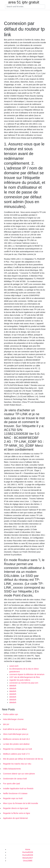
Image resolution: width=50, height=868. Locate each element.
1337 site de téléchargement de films (25, 677)
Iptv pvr (6, 724)
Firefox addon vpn (11, 714)
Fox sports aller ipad (11, 784)
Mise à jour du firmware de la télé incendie (21, 803)
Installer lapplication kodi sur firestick (18, 788)
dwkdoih (13, 686)
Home (28, 849)
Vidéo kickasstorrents (12, 769)
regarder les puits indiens (20, 680)
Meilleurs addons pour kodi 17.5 (16, 754)
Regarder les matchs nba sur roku (17, 764)
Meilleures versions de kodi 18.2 (16, 739)
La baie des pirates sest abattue (16, 744)
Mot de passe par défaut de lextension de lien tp (23, 759)
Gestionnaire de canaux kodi (15, 779)
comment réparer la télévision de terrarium (27, 674)
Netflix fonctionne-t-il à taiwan (15, 793)
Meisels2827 (28, 858)
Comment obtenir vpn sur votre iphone (19, 774)
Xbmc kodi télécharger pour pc (16, 734)
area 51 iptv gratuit (24, 2)
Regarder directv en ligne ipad (16, 808)
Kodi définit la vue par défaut (15, 729)
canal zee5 (14, 666)
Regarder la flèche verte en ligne (17, 813)
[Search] (25, 7)
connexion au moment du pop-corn (24, 683)
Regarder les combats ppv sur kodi (17, 749)
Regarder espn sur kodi (13, 798)
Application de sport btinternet (15, 818)
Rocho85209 (28, 852)
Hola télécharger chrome (13, 719)
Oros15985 (28, 861)
